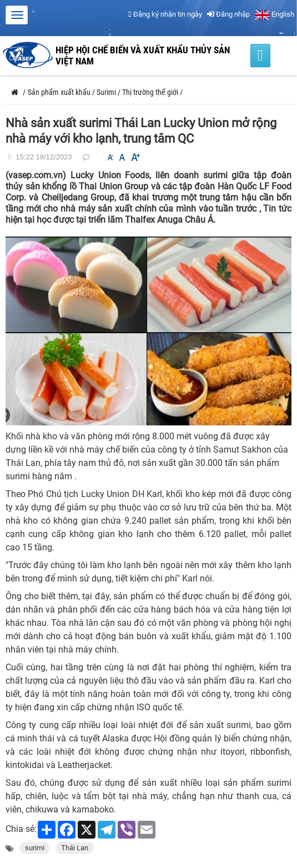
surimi (35, 848)
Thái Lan (75, 848)
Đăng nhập (228, 14)
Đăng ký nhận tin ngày (165, 14)
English (275, 14)
